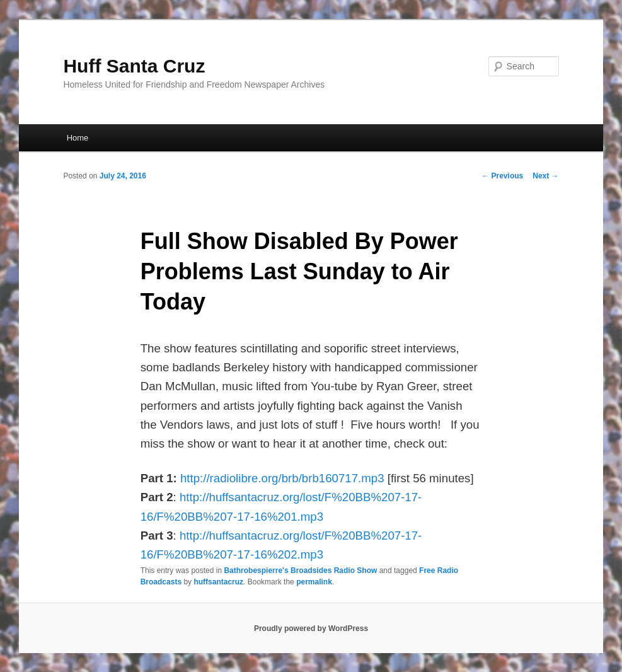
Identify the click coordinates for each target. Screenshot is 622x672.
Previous (502, 176)
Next (545, 176)
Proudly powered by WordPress (311, 629)
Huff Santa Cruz (134, 66)
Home (78, 138)
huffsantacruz (218, 582)
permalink (314, 582)
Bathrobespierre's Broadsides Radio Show (300, 571)
